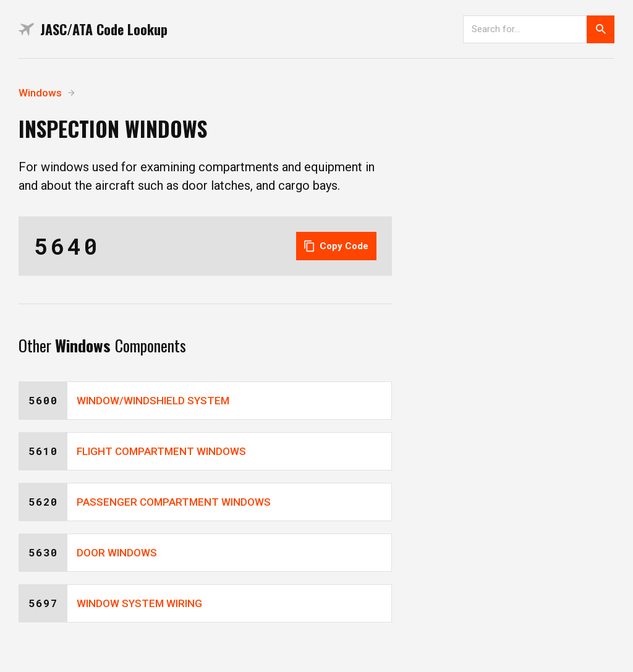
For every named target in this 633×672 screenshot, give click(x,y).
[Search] (525, 29)
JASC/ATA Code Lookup (93, 29)
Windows (40, 93)
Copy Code (336, 246)
